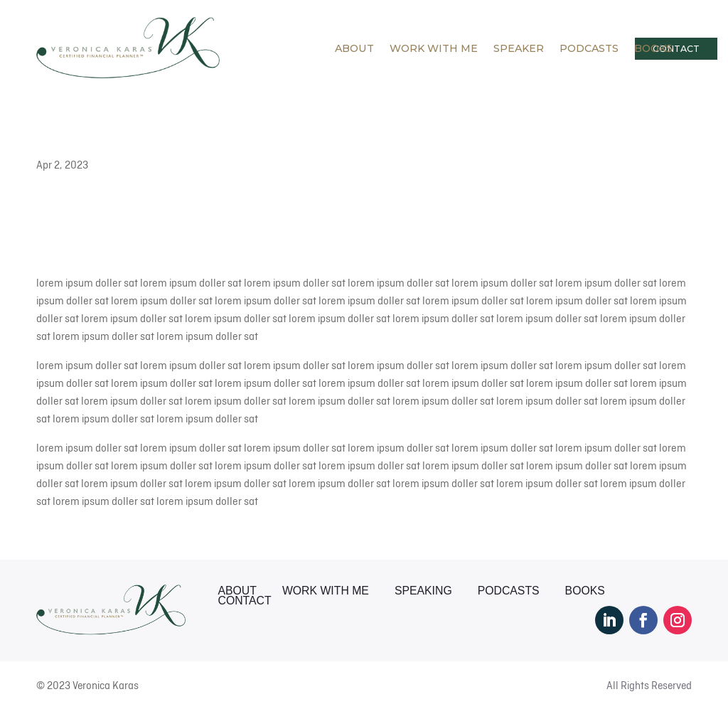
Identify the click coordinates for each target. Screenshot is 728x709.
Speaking (423, 591)
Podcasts (589, 48)
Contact (245, 601)
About (354, 48)
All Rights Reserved (649, 686)
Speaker (519, 48)
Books (653, 48)
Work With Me (434, 48)
